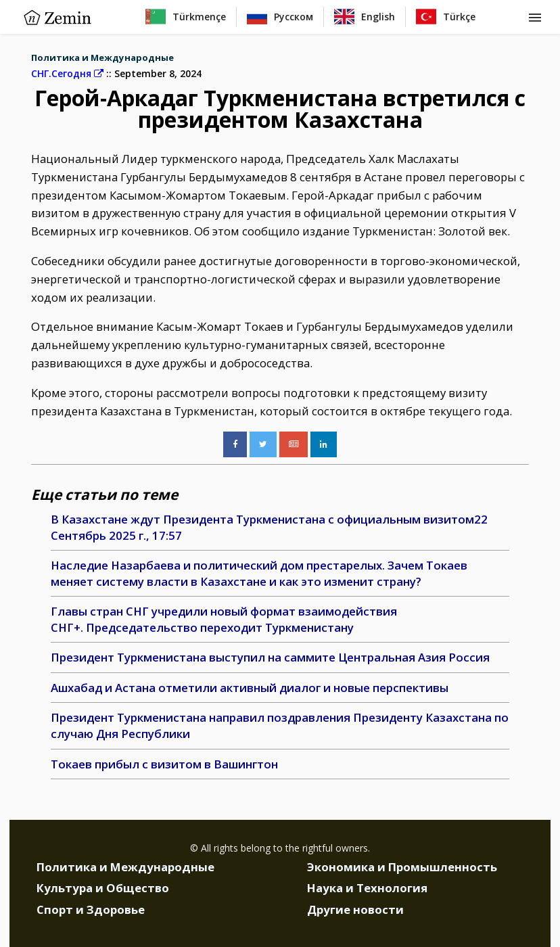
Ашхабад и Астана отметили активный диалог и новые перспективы (250, 688)
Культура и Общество (103, 888)
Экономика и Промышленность (402, 867)
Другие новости (355, 909)
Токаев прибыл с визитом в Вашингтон (164, 764)
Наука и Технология (367, 888)
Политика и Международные (102, 57)
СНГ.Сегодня (67, 73)
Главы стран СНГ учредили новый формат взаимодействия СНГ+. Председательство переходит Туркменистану (224, 619)
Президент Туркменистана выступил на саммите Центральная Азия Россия (270, 657)
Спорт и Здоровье (91, 909)
